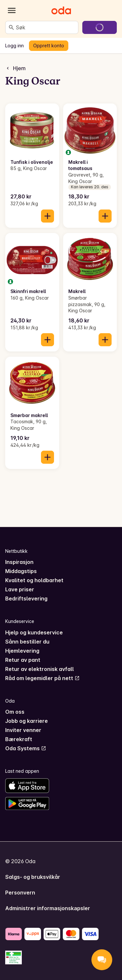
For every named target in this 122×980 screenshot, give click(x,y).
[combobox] (46, 27)
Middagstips (21, 571)
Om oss (15, 712)
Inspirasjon (19, 562)
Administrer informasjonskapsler (48, 908)
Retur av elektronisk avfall (40, 669)
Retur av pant (23, 660)
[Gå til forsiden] (61, 10)
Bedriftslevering (26, 599)
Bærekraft (19, 739)
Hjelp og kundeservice (34, 632)
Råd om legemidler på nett (42, 678)
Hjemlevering (22, 651)
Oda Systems (26, 748)
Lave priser (20, 589)
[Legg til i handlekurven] (47, 216)
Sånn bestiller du (27, 642)
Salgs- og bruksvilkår (33, 877)
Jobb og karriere (27, 721)
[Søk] (11, 27)
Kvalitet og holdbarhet (34, 580)
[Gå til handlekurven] (100, 27)
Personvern (20, 893)
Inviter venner (23, 730)
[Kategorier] (12, 10)
